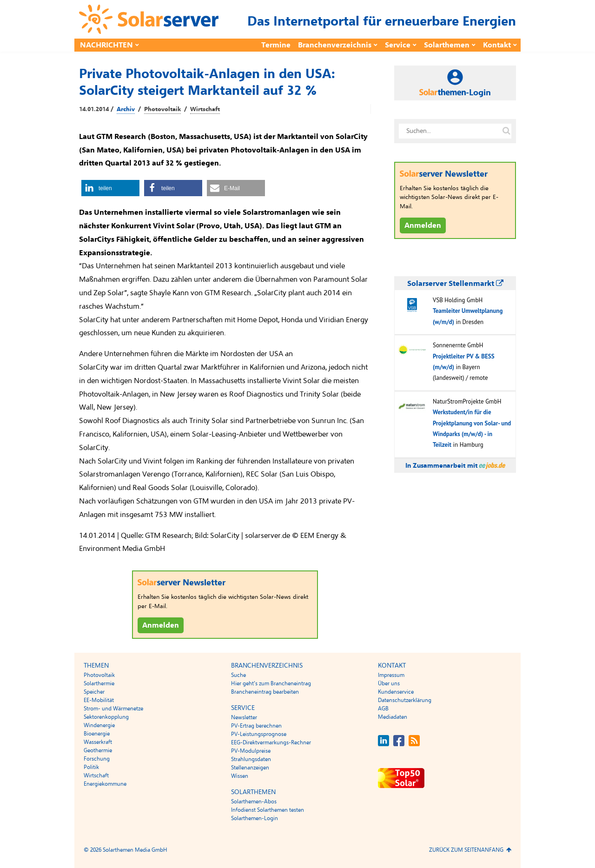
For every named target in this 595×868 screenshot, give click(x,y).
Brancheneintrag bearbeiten (265, 692)
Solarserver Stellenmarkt (455, 284)
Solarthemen (447, 45)
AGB (383, 709)
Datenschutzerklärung (405, 700)
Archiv (126, 109)
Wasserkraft (98, 742)
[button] (110, 188)
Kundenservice (396, 692)
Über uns (389, 683)
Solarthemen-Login (255, 818)
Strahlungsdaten (251, 759)
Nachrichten (106, 45)
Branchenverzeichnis (335, 45)
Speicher (94, 692)
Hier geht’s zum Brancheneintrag (271, 683)
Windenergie (99, 725)
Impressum (391, 675)
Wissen (240, 776)
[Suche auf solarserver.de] (506, 131)
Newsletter (244, 717)
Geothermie (98, 750)
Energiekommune (105, 784)
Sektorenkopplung (106, 717)
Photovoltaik (162, 109)
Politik (91, 767)
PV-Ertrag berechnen (256, 726)
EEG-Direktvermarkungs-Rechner (271, 742)
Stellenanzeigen (250, 768)
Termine (276, 45)
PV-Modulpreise (251, 751)
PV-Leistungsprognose (259, 734)
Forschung (97, 759)
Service (398, 45)
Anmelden (161, 625)
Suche (238, 675)
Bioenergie (97, 734)
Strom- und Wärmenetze (113, 709)
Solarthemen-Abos (254, 802)
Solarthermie (99, 683)
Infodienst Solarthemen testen (268, 810)
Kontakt (497, 45)
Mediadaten (393, 717)
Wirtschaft (205, 109)
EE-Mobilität (99, 700)
